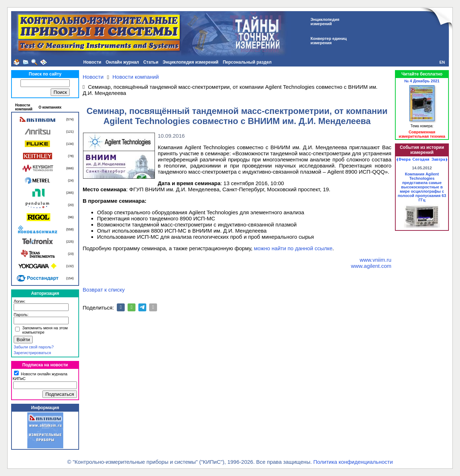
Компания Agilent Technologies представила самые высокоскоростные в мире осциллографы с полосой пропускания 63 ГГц (422, 187)
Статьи (151, 62)
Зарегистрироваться (32, 353)
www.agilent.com (371, 266)
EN (442, 62)
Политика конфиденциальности (353, 462)
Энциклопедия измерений (191, 62)
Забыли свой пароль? (34, 347)
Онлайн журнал (122, 62)
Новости (92, 62)
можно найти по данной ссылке (293, 248)
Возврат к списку (104, 290)
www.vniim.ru (376, 260)
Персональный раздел (247, 62)
